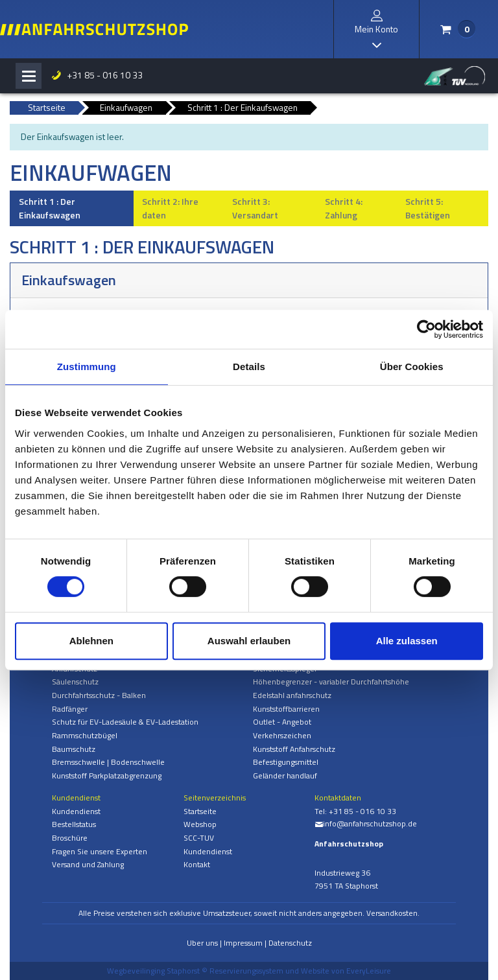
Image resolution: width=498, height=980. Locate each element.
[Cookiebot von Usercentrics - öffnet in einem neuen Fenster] (426, 329)
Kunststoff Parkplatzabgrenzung (107, 776)
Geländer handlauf (285, 776)
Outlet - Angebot (282, 722)
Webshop (200, 824)
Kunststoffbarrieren (286, 709)
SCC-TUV (199, 838)
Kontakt (197, 864)
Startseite (200, 811)
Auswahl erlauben (249, 641)
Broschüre (70, 838)
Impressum (243, 943)
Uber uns (202, 943)
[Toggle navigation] (29, 76)
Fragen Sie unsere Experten (100, 851)
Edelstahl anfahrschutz (292, 695)
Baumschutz (74, 749)
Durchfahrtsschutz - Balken (99, 695)
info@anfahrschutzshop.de (366, 823)
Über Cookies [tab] (412, 367)
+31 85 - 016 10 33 (97, 75)
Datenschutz (290, 943)
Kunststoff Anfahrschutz (294, 749)
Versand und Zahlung (88, 864)
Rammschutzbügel (85, 735)
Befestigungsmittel (286, 762)
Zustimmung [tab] (87, 367)
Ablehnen (91, 641)
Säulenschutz (75, 682)
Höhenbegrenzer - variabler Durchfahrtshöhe (331, 682)
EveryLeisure (369, 971)
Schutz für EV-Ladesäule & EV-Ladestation (125, 722)
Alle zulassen (407, 641)
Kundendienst (76, 811)
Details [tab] (249, 367)
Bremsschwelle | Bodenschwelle (108, 762)
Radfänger (70, 709)
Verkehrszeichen (282, 735)
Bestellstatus (74, 824)
